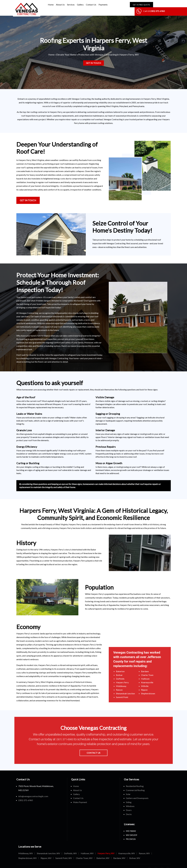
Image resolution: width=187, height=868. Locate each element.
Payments (103, 5)
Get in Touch (93, 56)
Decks (129, 808)
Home (51, 5)
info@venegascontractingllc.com (33, 790)
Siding (129, 796)
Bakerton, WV (103, 852)
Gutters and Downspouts (137, 792)
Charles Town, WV (84, 852)
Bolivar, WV (135, 852)
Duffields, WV (70, 847)
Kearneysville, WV (127, 847)
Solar (128, 788)
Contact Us (91, 5)
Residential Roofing (135, 780)
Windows (130, 800)
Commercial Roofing (135, 784)
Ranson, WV (144, 847)
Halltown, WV (87, 847)
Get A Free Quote (139, 5)
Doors (129, 804)
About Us (60, 5)
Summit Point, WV (64, 852)
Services (71, 5)
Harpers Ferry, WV (106, 847)
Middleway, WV (26, 847)
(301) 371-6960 (68, 733)
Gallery (80, 5)
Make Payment (80, 796)
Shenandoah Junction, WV (48, 847)
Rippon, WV (46, 852)
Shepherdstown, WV (28, 852)
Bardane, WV (119, 852)
